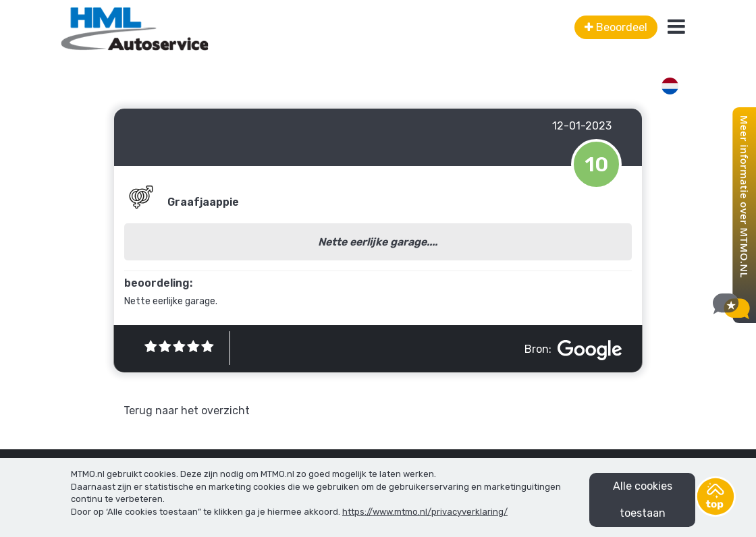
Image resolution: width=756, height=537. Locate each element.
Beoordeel (616, 27)
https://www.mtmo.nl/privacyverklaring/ (425, 512)
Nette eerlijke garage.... (378, 242)
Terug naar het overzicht (187, 411)
